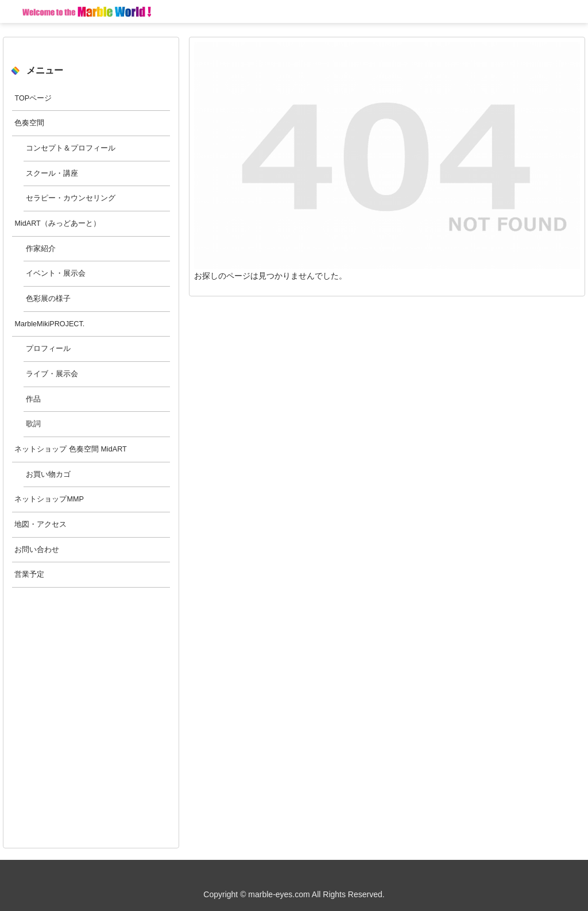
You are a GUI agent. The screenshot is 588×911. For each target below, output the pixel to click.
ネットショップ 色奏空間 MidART (70, 449)
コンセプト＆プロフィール (71, 148)
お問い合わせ (37, 550)
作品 (33, 399)
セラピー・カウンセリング (71, 198)
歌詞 (33, 424)
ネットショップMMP (49, 499)
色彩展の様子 (48, 299)
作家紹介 (41, 249)
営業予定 (29, 574)
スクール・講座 (52, 173)
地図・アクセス (40, 524)
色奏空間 (29, 123)
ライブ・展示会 (52, 374)
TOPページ (33, 98)
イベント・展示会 (56, 273)
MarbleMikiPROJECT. (49, 324)
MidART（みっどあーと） (57, 223)
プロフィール (48, 349)
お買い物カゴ (48, 474)
